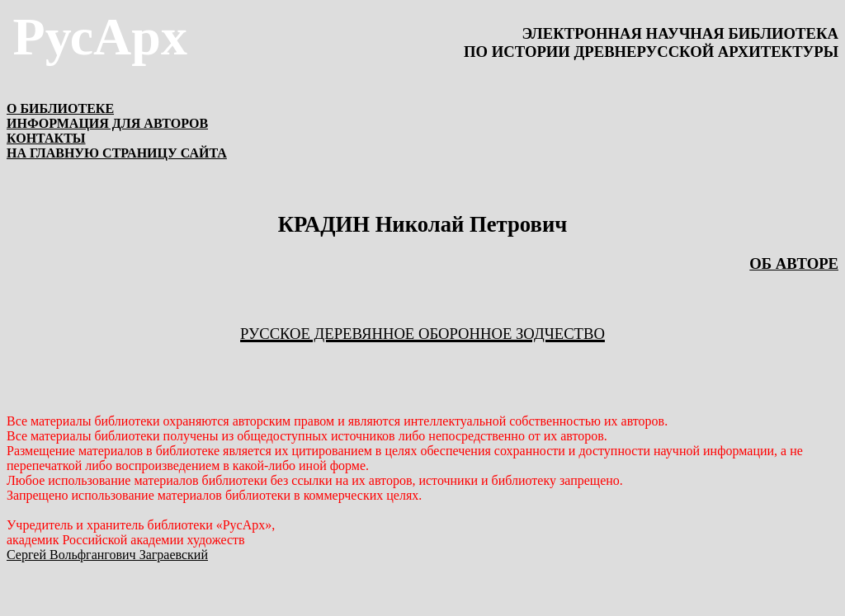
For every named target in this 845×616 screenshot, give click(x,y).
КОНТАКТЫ (46, 138)
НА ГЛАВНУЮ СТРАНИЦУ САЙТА (117, 153)
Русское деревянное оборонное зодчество (422, 334)
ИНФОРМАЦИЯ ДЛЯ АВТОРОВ (107, 123)
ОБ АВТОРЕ (794, 263)
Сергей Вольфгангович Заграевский (107, 555)
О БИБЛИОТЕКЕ (60, 108)
